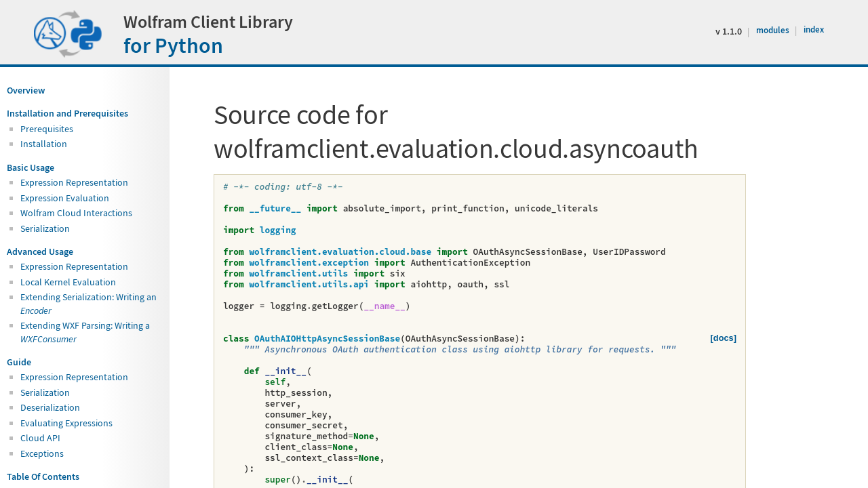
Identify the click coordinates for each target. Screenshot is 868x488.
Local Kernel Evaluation (68, 282)
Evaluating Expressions (66, 423)
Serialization (45, 228)
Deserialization (50, 407)
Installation (44, 144)
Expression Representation (74, 182)
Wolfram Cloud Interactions (76, 213)
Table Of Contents (43, 476)
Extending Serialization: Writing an (88, 303)
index (814, 29)
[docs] (724, 338)
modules (774, 30)
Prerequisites (47, 129)
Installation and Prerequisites (67, 113)
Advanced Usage (40, 251)
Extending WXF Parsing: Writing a (85, 332)
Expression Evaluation (65, 198)
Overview (26, 90)
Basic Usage (31, 167)
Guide (19, 362)
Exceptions (42, 453)
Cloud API (40, 438)
